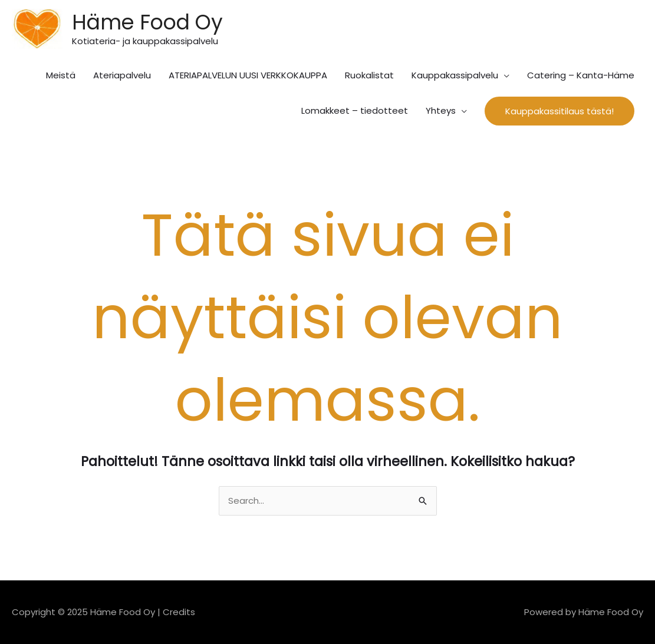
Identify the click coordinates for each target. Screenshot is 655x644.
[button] (559, 111)
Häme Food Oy (147, 22)
